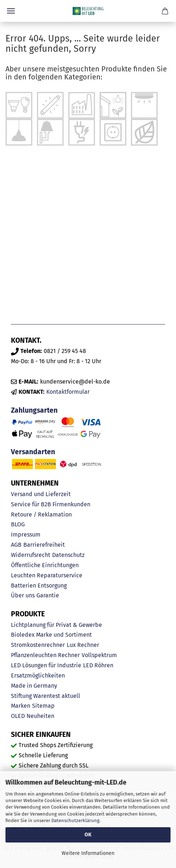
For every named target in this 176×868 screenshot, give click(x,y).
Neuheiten (40, 716)
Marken (21, 706)
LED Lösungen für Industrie (46, 665)
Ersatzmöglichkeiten (38, 675)
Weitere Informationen (88, 853)
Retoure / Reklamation (41, 514)
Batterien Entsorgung (39, 586)
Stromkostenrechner (38, 645)
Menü (11, 11)
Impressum (26, 535)
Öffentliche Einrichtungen (45, 565)
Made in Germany (34, 686)
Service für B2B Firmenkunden (51, 504)
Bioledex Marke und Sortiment (51, 635)
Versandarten (33, 452)
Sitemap (43, 706)
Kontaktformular (68, 392)
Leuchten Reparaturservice (47, 575)
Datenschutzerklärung (75, 820)
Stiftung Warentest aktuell (46, 696)
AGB (16, 545)
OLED (18, 716)
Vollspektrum (99, 655)
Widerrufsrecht (31, 555)
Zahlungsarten (34, 410)
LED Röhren (98, 665)
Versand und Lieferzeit (41, 494)
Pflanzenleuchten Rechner (45, 655)
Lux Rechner (83, 645)
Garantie (48, 595)
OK (88, 835)
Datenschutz (68, 555)
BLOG (18, 524)
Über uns (23, 595)
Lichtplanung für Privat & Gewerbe (56, 625)
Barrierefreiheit (44, 545)
